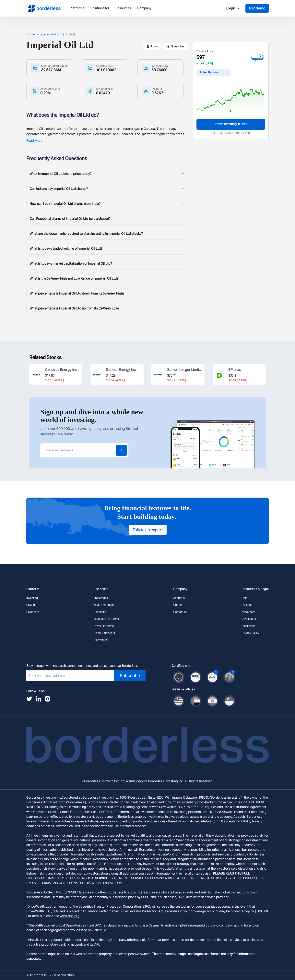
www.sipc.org (70, 916)
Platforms (77, 8)
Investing (32, 598)
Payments (33, 612)
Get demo (257, 8)
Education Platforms (106, 619)
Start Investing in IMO (231, 124)
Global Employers (104, 633)
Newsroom (248, 612)
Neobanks (100, 612)
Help (245, 598)
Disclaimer (248, 626)
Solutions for (100, 8)
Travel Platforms (104, 626)
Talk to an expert (148, 530)
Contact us (180, 612)
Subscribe (130, 676)
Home (31, 34)
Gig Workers (101, 640)
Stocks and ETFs (52, 34)
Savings (31, 605)
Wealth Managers (104, 605)
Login (233, 8)
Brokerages (101, 598)
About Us (179, 598)
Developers (249, 619)
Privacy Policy (250, 633)
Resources (123, 8)
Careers (178, 605)
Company (144, 8)
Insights (247, 605)
